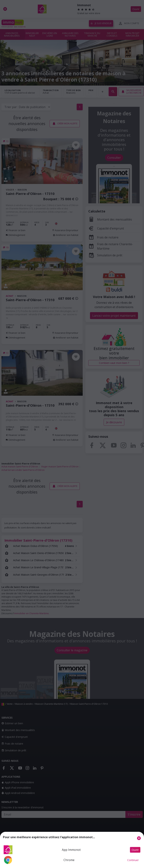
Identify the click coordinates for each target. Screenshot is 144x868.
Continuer (133, 860)
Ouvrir (135, 850)
